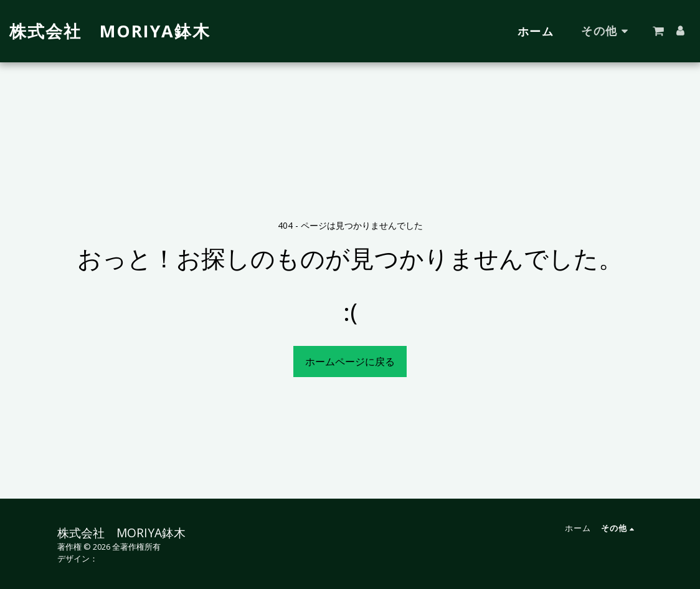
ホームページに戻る (350, 362)
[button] (658, 31)
